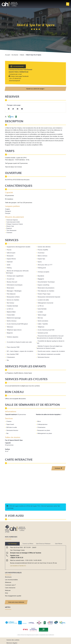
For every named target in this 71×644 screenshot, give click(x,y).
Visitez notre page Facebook (19, 76)
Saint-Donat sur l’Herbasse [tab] (43, 544)
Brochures (8, 577)
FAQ (6, 593)
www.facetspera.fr (14, 81)
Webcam (8, 590)
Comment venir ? (10, 585)
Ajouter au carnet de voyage (35, 89)
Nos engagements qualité (13, 596)
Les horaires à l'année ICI (18, 566)
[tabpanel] (35, 557)
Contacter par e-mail (15, 74)
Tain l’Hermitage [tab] (12, 544)
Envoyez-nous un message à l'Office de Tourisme (26, 553)
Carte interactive (10, 588)
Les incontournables (11, 580)
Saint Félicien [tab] (59, 544)
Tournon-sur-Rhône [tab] (28, 544)
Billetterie (8, 582)
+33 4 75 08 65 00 (15, 78)
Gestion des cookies (13, 640)
